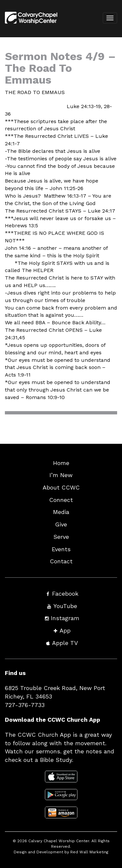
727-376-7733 (25, 705)
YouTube (65, 606)
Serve (61, 537)
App (65, 630)
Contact (61, 561)
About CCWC (61, 487)
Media (61, 512)
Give (61, 524)
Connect (61, 500)
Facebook (65, 594)
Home (61, 463)
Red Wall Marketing (89, 852)
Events (61, 549)
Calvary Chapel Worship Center (59, 841)
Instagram (65, 618)
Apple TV (65, 643)
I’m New (61, 475)
